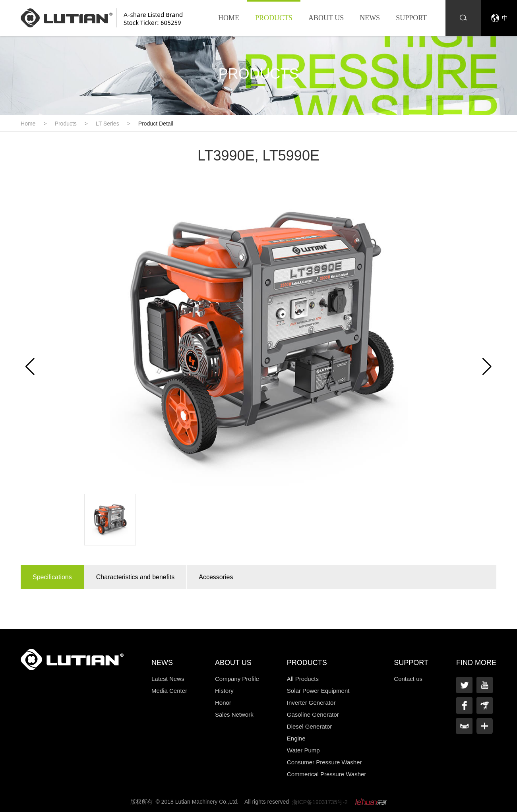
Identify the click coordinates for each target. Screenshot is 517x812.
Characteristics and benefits (135, 577)
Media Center (169, 691)
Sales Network (234, 714)
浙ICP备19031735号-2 (320, 802)
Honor (223, 703)
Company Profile (237, 679)
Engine (296, 738)
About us (326, 18)
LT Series (107, 124)
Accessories (216, 577)
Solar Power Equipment (318, 691)
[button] (487, 367)
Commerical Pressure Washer (327, 774)
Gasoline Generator (313, 714)
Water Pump (303, 750)
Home (229, 18)
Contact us (408, 679)
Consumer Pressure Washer (324, 762)
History (224, 691)
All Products (303, 679)
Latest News (168, 679)
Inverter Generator (311, 703)
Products (274, 18)
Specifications (52, 577)
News (370, 18)
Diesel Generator (309, 726)
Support (411, 18)
